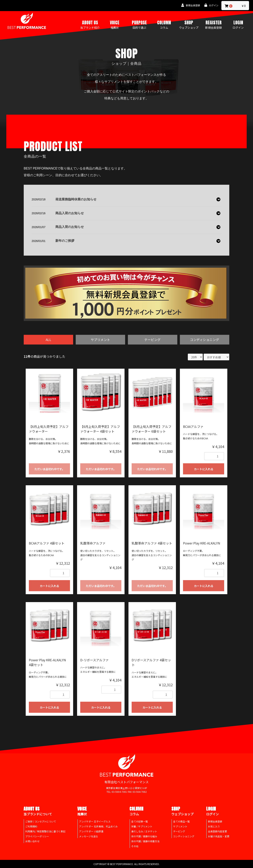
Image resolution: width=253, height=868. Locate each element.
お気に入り (214, 827)
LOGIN (238, 24)
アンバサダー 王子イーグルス (95, 822)
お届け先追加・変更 (219, 836)
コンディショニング (205, 340)
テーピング (152, 340)
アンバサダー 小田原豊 (91, 831)
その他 (135, 846)
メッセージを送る (89, 836)
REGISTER (213, 24)
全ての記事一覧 (140, 822)
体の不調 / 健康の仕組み (144, 836)
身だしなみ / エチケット (144, 831)
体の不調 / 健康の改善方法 (145, 841)
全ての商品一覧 (181, 822)
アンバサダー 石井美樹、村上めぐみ (98, 827)
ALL (49, 340)
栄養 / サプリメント (142, 827)
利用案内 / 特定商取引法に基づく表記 (45, 831)
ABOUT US (90, 24)
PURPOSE (139, 24)
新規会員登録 (215, 822)
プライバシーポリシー (37, 836)
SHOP (189, 24)
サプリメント (101, 340)
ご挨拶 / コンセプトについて (41, 822)
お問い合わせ (32, 841)
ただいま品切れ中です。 (50, 469)
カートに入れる (204, 469)
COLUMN (164, 24)
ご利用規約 (31, 827)
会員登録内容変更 (217, 831)
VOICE (115, 24)
